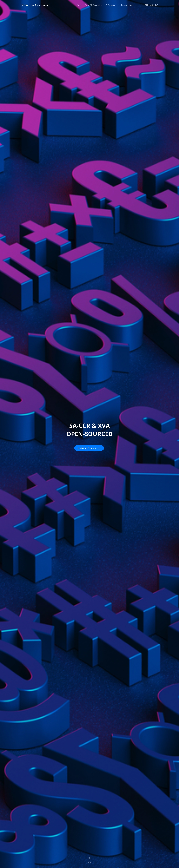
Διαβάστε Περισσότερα (89, 448)
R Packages (111, 5)
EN (146, 5)
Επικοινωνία (127, 5)
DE (156, 5)
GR (151, 5)
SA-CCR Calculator (94, 5)
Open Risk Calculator (35, 5)
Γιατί (79, 5)
